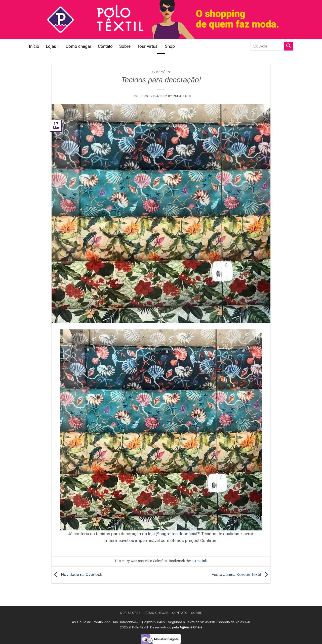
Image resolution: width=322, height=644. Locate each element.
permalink (199, 561)
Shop (170, 46)
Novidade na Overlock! (77, 574)
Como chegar (78, 46)
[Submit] (289, 46)
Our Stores (130, 613)
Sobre (125, 46)
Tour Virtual (148, 46)
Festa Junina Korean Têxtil (241, 574)
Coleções (161, 72)
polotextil (182, 96)
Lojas (52, 46)
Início (34, 46)
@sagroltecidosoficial (176, 534)
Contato (105, 46)
